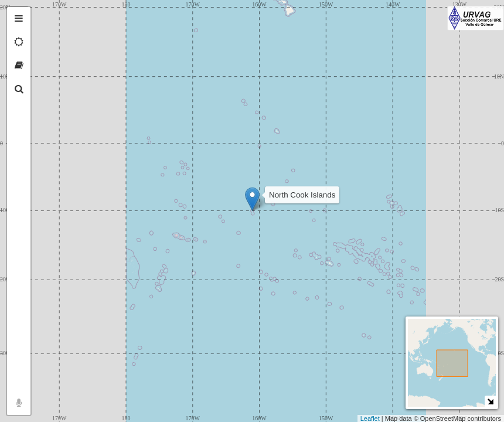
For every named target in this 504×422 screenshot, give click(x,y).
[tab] (19, 19)
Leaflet (370, 418)
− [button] (45, 34)
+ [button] (45, 16)
